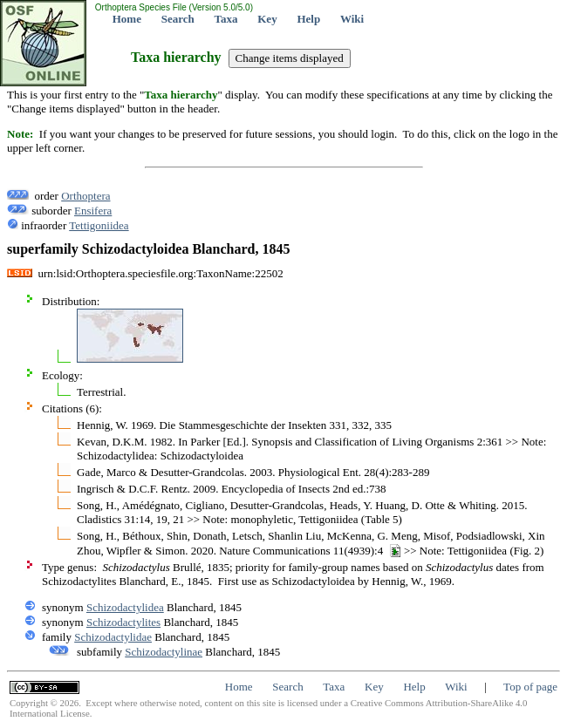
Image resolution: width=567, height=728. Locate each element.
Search (178, 19)
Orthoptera (85, 196)
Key (267, 19)
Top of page (530, 687)
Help (308, 19)
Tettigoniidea (99, 225)
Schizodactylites (123, 622)
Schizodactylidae (113, 637)
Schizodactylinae (164, 652)
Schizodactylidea (125, 607)
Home (127, 19)
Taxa (226, 19)
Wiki (352, 19)
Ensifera (93, 211)
